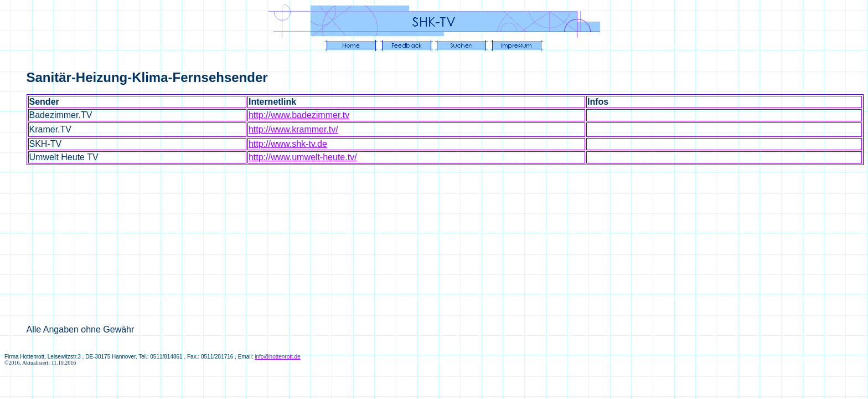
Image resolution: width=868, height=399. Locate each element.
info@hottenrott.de (277, 357)
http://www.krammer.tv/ (293, 129)
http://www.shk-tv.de (288, 144)
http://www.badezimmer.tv (299, 115)
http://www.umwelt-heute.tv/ (303, 157)
